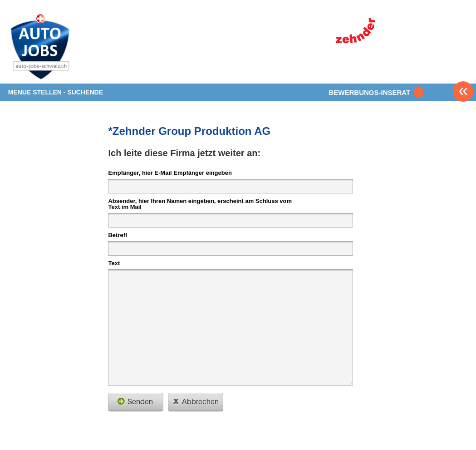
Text (114, 263)
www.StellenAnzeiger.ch (62, 47)
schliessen (196, 402)
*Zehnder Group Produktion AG (189, 131)
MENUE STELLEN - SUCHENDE (56, 92)
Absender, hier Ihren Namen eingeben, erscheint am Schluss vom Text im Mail (200, 204)
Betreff (118, 235)
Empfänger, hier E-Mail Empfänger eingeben (170, 173)
